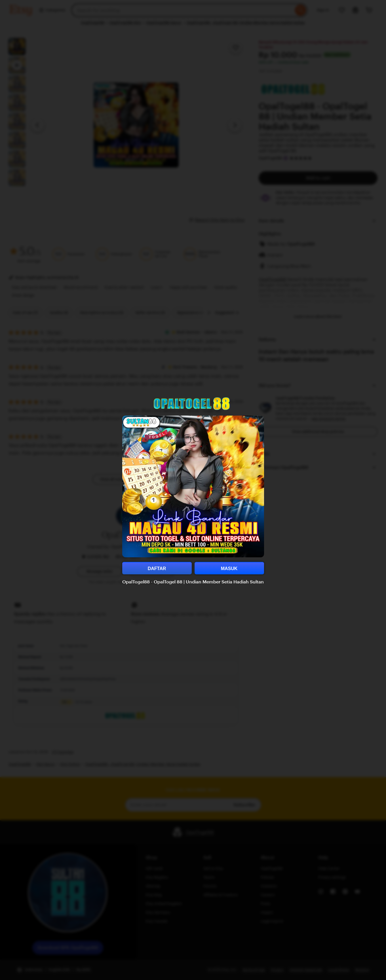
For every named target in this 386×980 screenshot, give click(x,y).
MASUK (229, 569)
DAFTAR (157, 569)
